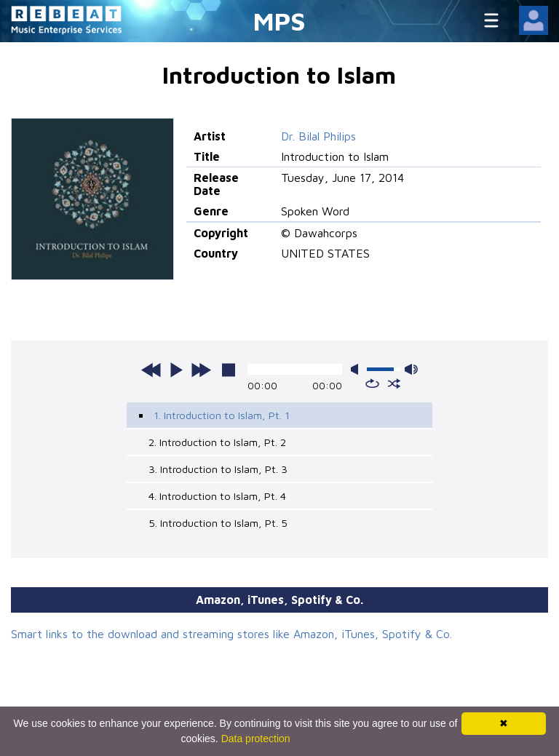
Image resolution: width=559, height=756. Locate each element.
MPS (279, 21)
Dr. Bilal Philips (318, 136)
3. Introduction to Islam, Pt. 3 (218, 469)
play (176, 370)
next (201, 370)
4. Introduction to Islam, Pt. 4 (217, 496)
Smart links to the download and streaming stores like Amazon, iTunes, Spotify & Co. (231, 634)
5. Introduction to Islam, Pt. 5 (218, 523)
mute (357, 369)
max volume (411, 369)
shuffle (394, 383)
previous (151, 370)
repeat (372, 383)
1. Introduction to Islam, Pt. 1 (222, 415)
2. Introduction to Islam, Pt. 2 (217, 442)
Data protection (256, 739)
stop (229, 370)
